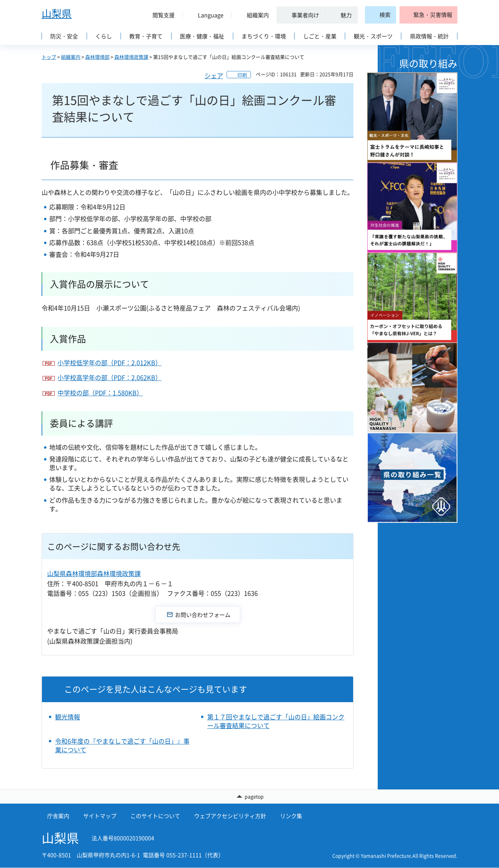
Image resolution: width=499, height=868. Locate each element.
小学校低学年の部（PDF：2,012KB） (110, 363)
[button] (161, 15)
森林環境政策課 (131, 57)
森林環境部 (97, 57)
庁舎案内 (58, 816)
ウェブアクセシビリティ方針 (230, 816)
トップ (49, 57)
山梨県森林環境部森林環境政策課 (94, 574)
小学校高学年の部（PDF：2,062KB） (110, 378)
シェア (214, 76)
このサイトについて (155, 816)
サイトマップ (100, 816)
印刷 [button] (242, 75)
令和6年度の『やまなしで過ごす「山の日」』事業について (122, 745)
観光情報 (68, 717)
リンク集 (291, 816)
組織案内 (71, 57)
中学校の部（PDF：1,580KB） (100, 393)
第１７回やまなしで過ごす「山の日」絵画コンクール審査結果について (276, 721)
